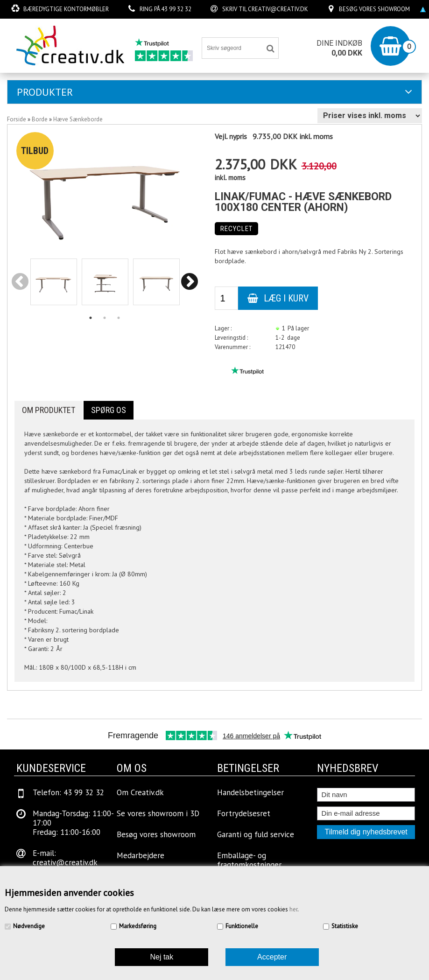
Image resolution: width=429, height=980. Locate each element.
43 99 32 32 (176, 9)
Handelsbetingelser (250, 792)
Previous (20, 283)
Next (190, 283)
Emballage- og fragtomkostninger (249, 860)
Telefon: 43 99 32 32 (68, 792)
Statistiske (345, 926)
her (293, 909)
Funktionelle (242, 926)
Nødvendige (29, 926)
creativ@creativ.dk (278, 9)
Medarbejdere (141, 855)
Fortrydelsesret (244, 813)
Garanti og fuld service (256, 834)
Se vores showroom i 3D (158, 813)
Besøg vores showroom (374, 9)
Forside (17, 119)
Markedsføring (138, 926)
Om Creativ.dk (140, 792)
